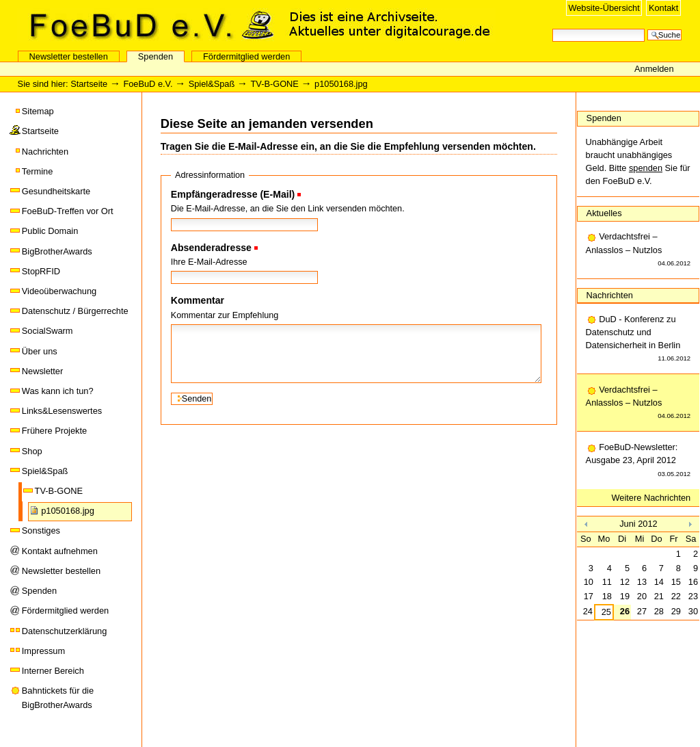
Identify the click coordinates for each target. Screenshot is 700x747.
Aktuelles (604, 213)
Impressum (43, 651)
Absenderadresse (211, 248)
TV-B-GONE (274, 84)
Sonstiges (41, 530)
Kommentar (198, 300)
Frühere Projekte (54, 431)
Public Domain (50, 231)
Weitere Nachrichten (651, 498)
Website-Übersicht (604, 8)
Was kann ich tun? (58, 391)
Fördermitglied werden (246, 56)
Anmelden (654, 69)
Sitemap (38, 111)
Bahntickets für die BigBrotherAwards (58, 697)
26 (625, 611)
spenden (646, 168)
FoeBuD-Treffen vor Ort (68, 211)
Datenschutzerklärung (64, 631)
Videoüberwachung (59, 291)
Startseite (89, 84)
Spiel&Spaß (212, 84)
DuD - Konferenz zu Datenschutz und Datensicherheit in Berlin (638, 340)
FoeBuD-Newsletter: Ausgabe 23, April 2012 (638, 461)
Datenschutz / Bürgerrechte (75, 311)
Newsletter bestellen (69, 56)
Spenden (156, 56)
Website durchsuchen (552, 28)
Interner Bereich (53, 671)
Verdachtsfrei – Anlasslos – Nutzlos (638, 250)
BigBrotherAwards (57, 251)
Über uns (40, 351)
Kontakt (663, 8)
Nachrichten (45, 152)
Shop (32, 451)
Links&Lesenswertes (62, 411)
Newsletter (42, 371)
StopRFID (41, 271)
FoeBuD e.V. (147, 25)
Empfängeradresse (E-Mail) (233, 194)
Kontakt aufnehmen (60, 551)
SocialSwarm (48, 331)
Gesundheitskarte (56, 191)
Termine (38, 171)
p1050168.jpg (68, 511)
